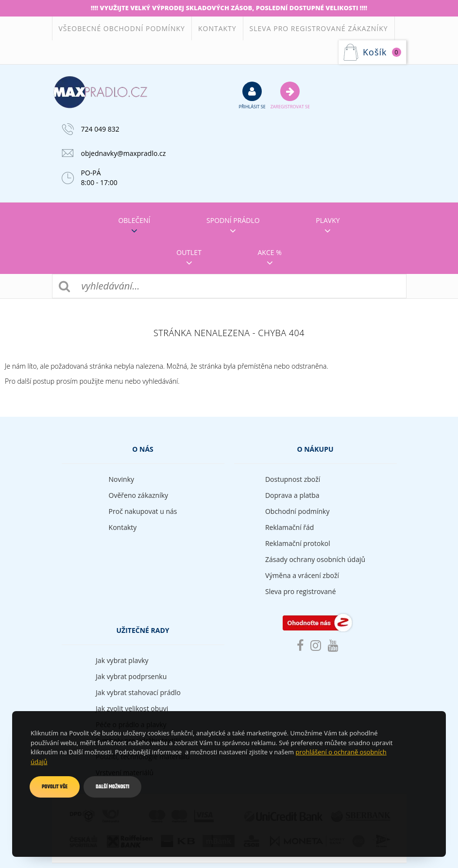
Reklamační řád (289, 527)
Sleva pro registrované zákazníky (319, 28)
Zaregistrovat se (290, 95)
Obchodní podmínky (297, 511)
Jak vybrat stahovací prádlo (138, 692)
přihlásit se (252, 95)
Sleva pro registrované (301, 591)
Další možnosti (112, 787)
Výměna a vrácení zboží (302, 575)
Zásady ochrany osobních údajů (315, 559)
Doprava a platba (292, 495)
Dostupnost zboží (293, 479)
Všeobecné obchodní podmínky (122, 28)
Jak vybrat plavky (122, 660)
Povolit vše (55, 787)
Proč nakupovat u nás (143, 511)
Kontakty (217, 28)
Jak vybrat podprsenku (131, 676)
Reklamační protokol (298, 543)
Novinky (121, 479)
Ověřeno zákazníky (139, 495)
